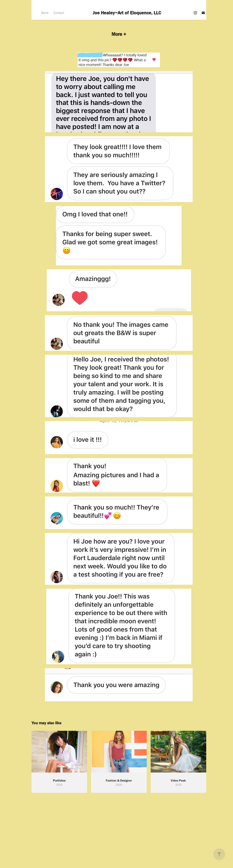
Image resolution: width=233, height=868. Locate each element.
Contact (59, 13)
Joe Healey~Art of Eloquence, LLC (127, 13)
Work (45, 13)
